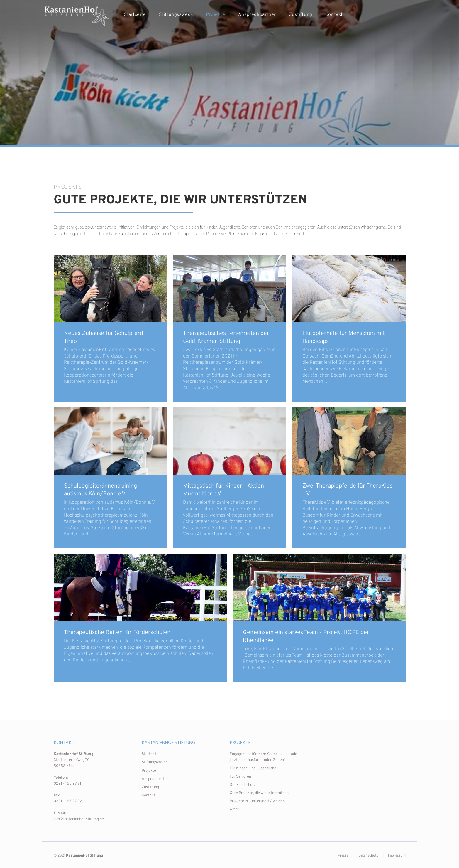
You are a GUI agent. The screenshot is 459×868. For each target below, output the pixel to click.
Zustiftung (301, 15)
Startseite (135, 15)
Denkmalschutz (243, 785)
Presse (343, 856)
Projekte (216, 15)
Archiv (235, 810)
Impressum (397, 856)
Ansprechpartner (257, 15)
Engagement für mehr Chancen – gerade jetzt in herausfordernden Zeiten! (263, 757)
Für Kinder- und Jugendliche (253, 768)
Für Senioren (240, 777)
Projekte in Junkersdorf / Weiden (257, 801)
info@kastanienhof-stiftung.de (79, 819)
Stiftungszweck (176, 15)
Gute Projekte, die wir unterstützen (259, 793)
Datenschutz (368, 856)
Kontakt (334, 15)
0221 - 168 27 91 (67, 784)
